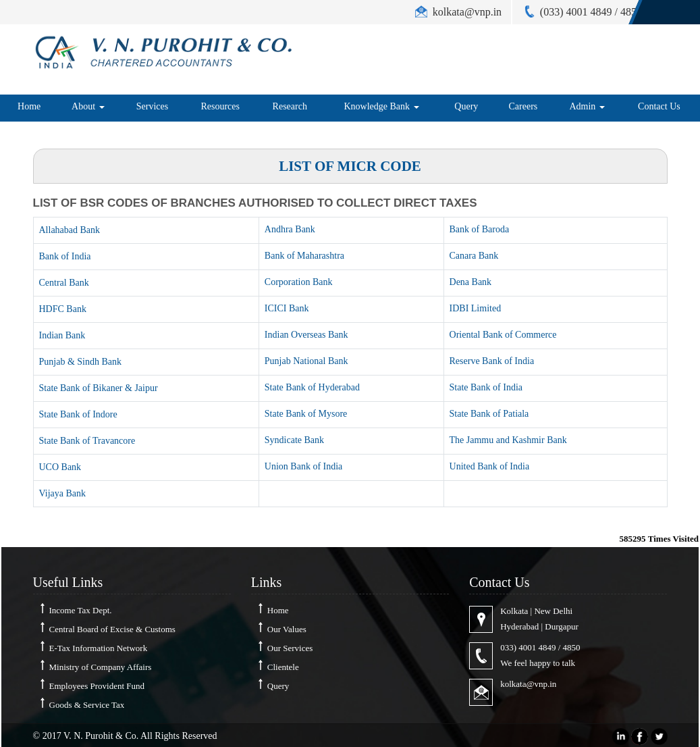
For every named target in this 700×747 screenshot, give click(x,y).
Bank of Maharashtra (304, 256)
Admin (587, 106)
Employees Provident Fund (97, 686)
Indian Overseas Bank (306, 335)
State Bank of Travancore (87, 441)
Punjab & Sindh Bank (81, 362)
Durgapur (562, 626)
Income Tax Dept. (81, 610)
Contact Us (659, 106)
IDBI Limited (476, 308)
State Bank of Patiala (489, 414)
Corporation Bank (299, 282)
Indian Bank (62, 335)
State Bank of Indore (78, 414)
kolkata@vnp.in (528, 684)
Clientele (283, 667)
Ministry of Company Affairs (101, 667)
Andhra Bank (290, 229)
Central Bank (64, 283)
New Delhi (553, 611)
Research (290, 106)
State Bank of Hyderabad (312, 387)
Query (466, 106)
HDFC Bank (63, 309)
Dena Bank (471, 282)
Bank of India (65, 256)
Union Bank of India (303, 466)
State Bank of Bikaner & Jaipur (99, 388)
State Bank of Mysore (306, 414)
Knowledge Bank (381, 106)
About (88, 106)
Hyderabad (519, 626)
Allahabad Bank (70, 230)
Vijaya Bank (63, 493)
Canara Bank (474, 256)
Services (152, 106)
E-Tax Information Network (99, 648)
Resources (220, 106)
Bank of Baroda (480, 229)
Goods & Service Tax (87, 705)
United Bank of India (490, 466)
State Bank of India (486, 387)
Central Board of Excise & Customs (112, 629)
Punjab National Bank (306, 361)
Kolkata (514, 611)
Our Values (287, 629)
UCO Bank (60, 467)
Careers (523, 106)
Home (29, 106)
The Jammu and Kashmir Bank (508, 440)
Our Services (290, 648)
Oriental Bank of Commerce (503, 335)
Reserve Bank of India (492, 361)
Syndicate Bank (294, 440)
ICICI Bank (287, 308)
